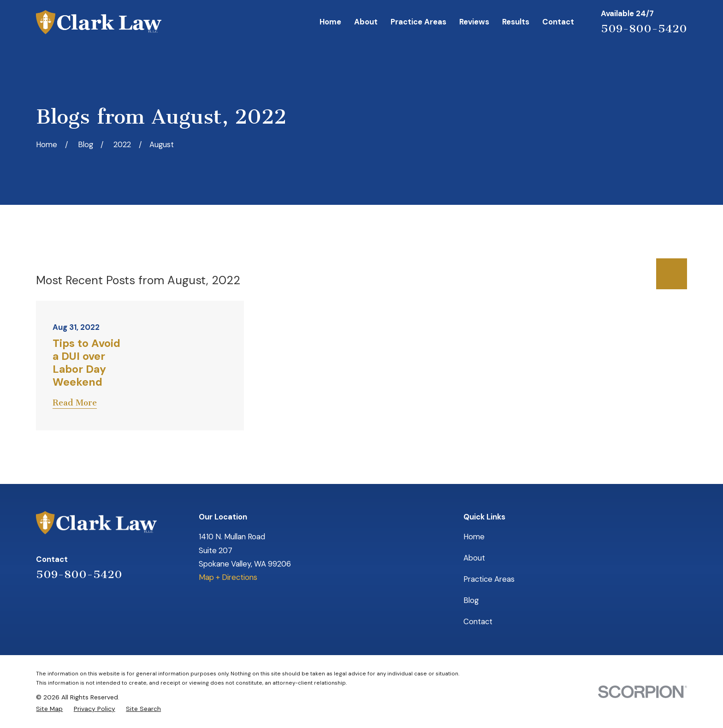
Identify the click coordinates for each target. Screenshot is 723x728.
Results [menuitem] (516, 22)
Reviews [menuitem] (474, 22)
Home (474, 537)
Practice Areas (489, 579)
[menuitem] (49, 709)
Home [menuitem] (330, 22)
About (474, 558)
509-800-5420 (644, 29)
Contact (478, 621)
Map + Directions (228, 577)
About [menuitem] (366, 22)
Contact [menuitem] (558, 22)
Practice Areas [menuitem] (418, 22)
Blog (471, 600)
